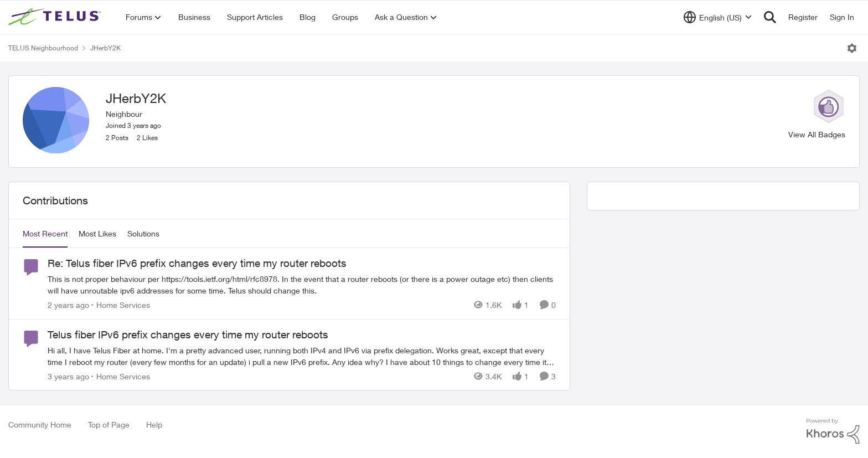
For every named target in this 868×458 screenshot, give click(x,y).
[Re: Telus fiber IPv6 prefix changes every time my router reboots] (302, 285)
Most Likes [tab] (97, 233)
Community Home (40, 424)
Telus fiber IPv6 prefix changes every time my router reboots (188, 335)
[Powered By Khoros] (833, 431)
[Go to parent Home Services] (121, 305)
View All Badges (817, 134)
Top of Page (109, 424)
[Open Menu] (852, 48)
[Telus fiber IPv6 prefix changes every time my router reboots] (302, 356)
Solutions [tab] (143, 233)
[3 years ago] (68, 376)
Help (154, 424)
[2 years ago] (68, 305)
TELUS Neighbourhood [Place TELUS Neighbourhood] (43, 48)
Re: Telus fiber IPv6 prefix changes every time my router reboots (197, 263)
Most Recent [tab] (45, 233)
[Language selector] (718, 17)
